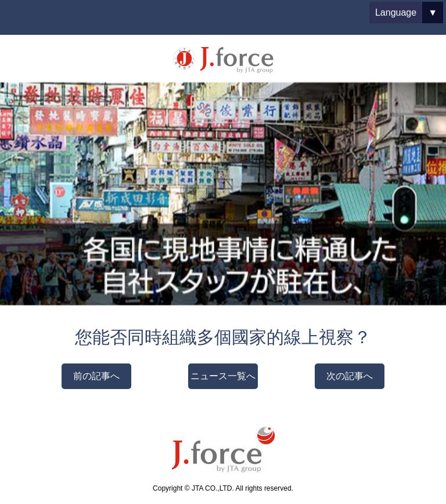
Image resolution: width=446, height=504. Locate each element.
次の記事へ (350, 376)
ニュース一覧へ (223, 376)
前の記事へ (96, 376)
